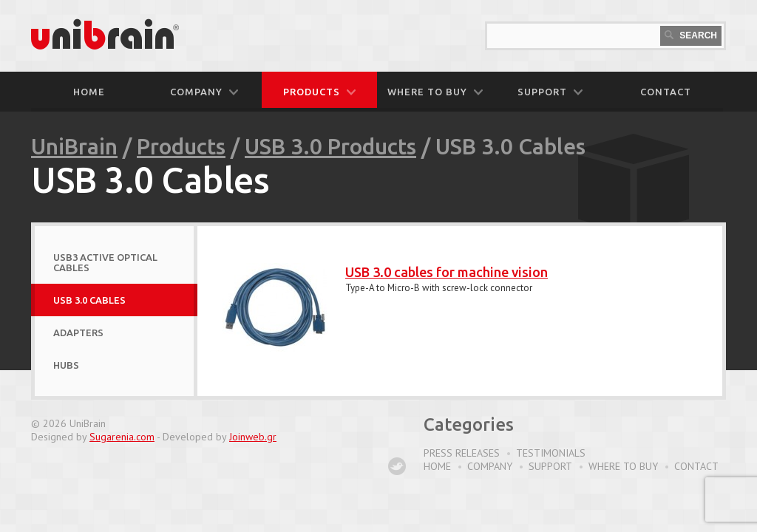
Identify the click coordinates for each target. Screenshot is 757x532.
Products (181, 146)
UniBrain (74, 146)
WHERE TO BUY (435, 92)
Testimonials (551, 453)
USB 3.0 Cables (89, 300)
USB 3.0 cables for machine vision (447, 272)
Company (490, 466)
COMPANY (204, 92)
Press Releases (462, 453)
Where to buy (623, 466)
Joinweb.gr (253, 437)
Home (89, 92)
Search (691, 35)
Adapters (78, 332)
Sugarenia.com (122, 437)
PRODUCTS (319, 92)
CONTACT (666, 92)
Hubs (66, 365)
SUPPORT (550, 92)
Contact (696, 466)
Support (550, 466)
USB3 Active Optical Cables (105, 262)
